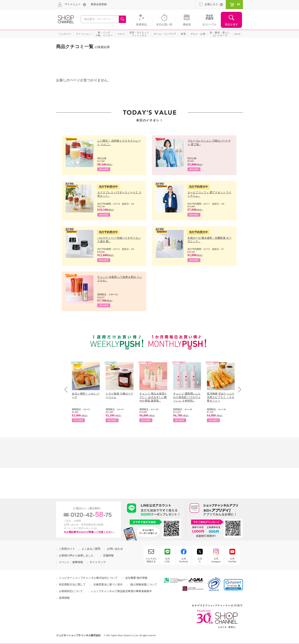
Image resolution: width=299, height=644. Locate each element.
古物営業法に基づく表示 (108, 585)
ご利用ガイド (67, 549)
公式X (200, 560)
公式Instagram (216, 560)
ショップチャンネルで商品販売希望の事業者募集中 (121, 591)
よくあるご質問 (91, 549)
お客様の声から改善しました (76, 556)
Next (238, 389)
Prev (67, 389)
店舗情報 (108, 556)
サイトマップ (98, 562)
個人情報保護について (144, 585)
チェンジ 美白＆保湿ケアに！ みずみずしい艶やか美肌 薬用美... (153, 397)
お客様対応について (71, 591)
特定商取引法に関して (72, 585)
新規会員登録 (99, 4)
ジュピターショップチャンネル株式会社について (88, 578)
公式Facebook (184, 560)
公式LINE (167, 560)
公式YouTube (232, 560)
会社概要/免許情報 (136, 578)
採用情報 (64, 598)
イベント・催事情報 (71, 562)
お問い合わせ (115, 549)
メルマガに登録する (151, 560)
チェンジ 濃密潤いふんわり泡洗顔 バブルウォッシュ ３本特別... (187, 397)
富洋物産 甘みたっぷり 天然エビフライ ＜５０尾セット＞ (221, 397)
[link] (233, 585)
